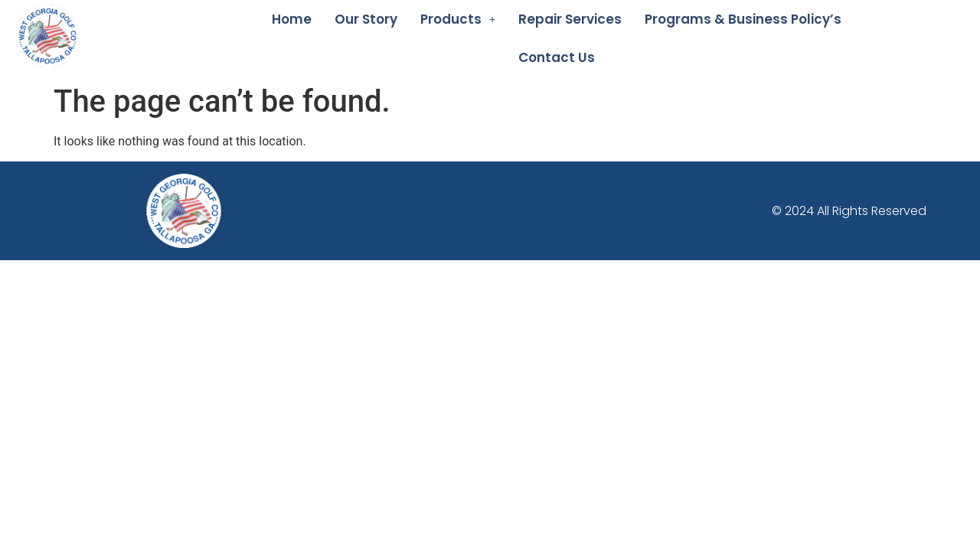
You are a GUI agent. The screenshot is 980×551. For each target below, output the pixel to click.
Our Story (366, 19)
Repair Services (570, 19)
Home (292, 19)
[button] (458, 19)
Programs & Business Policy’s (743, 19)
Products (458, 19)
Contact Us (557, 57)
